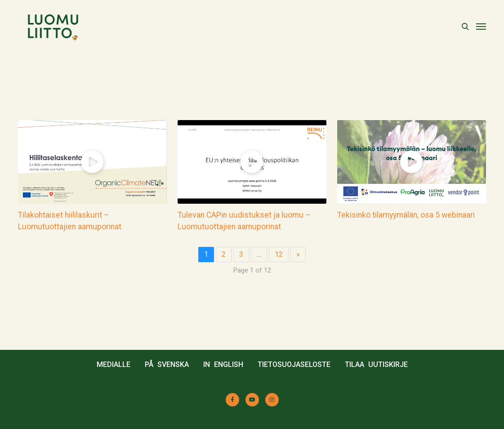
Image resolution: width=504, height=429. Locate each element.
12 (279, 254)
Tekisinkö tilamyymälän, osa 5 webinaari (406, 215)
